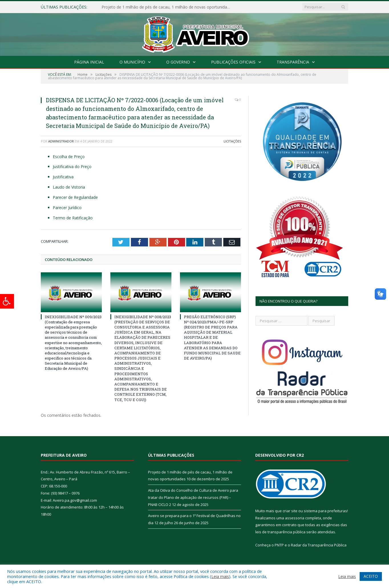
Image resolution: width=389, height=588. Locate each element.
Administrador (61, 141)
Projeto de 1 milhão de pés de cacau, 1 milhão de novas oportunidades (167, 7)
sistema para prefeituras (325, 511)
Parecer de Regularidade (75, 197)
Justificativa (63, 177)
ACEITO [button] (371, 576)
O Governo (178, 62)
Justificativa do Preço (72, 167)
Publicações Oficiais (233, 62)
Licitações (232, 141)
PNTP (279, 545)
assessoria (295, 518)
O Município (132, 62)
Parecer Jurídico (67, 208)
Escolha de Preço (69, 157)
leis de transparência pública (280, 532)
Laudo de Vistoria (69, 187)
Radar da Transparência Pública (319, 545)
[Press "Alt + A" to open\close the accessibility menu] (7, 301)
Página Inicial (89, 62)
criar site (290, 511)
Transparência (293, 62)
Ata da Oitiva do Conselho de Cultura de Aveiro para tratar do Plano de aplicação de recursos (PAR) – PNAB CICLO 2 (193, 497)
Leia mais (220, 576)
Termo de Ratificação (73, 218)
